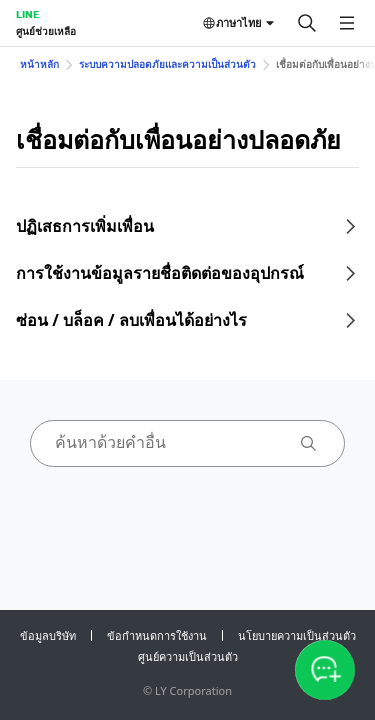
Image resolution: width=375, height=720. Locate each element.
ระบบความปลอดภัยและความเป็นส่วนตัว (167, 64)
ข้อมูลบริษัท (48, 635)
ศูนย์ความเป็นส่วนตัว (188, 656)
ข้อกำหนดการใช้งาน (157, 635)
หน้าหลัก (39, 64)
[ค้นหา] (307, 23)
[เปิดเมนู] (347, 23)
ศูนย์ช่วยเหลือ (46, 31)
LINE (27, 14)
